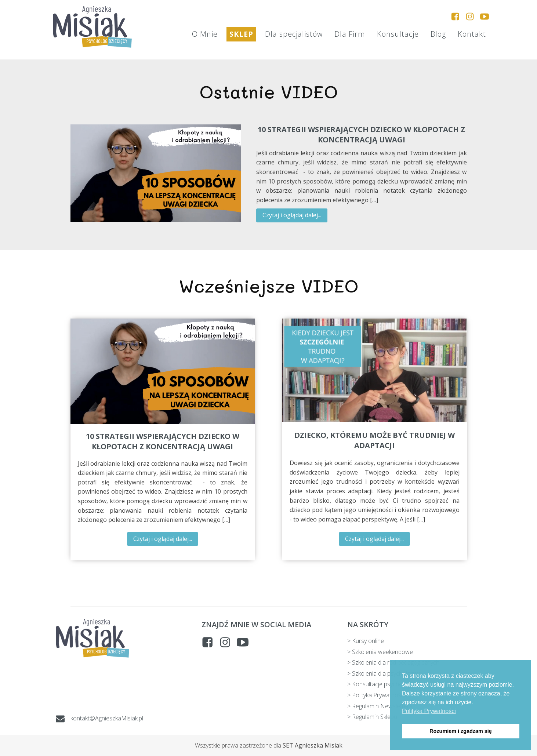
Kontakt (472, 34)
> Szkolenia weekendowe (380, 652)
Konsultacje (398, 34)
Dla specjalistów (294, 34)
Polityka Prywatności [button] (429, 711)
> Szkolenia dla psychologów (384, 673)
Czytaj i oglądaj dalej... (292, 215)
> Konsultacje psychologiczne (386, 684)
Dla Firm (350, 34)
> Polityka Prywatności (376, 695)
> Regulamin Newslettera (380, 706)
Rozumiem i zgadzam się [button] (461, 731)
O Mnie (205, 34)
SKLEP (241, 34)
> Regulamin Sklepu (372, 717)
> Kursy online (366, 641)
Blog (438, 34)
